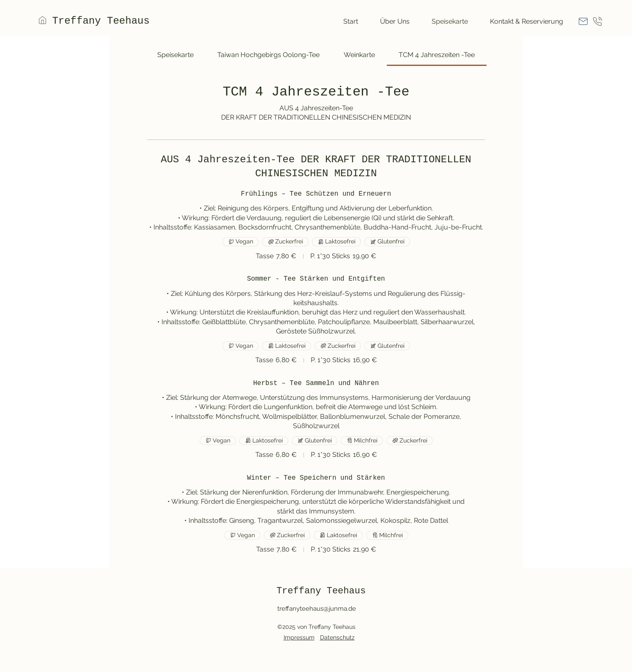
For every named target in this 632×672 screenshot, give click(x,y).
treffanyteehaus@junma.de (317, 609)
